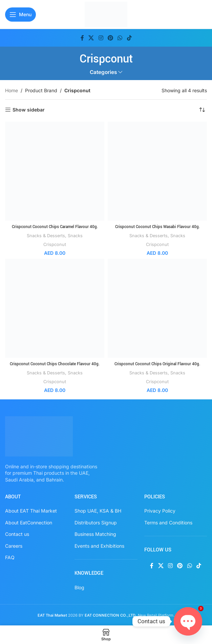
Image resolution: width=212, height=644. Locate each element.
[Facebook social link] (82, 38)
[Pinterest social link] (110, 38)
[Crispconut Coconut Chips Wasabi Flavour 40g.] (157, 171)
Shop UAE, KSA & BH (98, 510)
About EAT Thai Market (31, 510)
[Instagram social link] (101, 38)
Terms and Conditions (168, 522)
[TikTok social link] (129, 38)
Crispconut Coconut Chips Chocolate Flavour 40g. (55, 364)
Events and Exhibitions (99, 546)
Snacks (76, 236)
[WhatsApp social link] (120, 38)
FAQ (10, 557)
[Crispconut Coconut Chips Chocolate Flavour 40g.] (55, 308)
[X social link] (91, 38)
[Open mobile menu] (20, 15)
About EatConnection (29, 522)
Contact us (17, 534)
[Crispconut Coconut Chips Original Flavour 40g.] (157, 308)
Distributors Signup (96, 522)
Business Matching (95, 534)
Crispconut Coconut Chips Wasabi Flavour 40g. (157, 227)
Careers (14, 546)
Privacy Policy (160, 510)
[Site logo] (106, 14)
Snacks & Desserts (46, 236)
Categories (103, 72)
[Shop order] (202, 110)
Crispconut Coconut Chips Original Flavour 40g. (157, 364)
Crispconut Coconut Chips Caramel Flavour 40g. (55, 227)
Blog (79, 587)
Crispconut (55, 244)
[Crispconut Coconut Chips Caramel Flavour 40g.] (55, 171)
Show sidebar (29, 110)
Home (12, 90)
